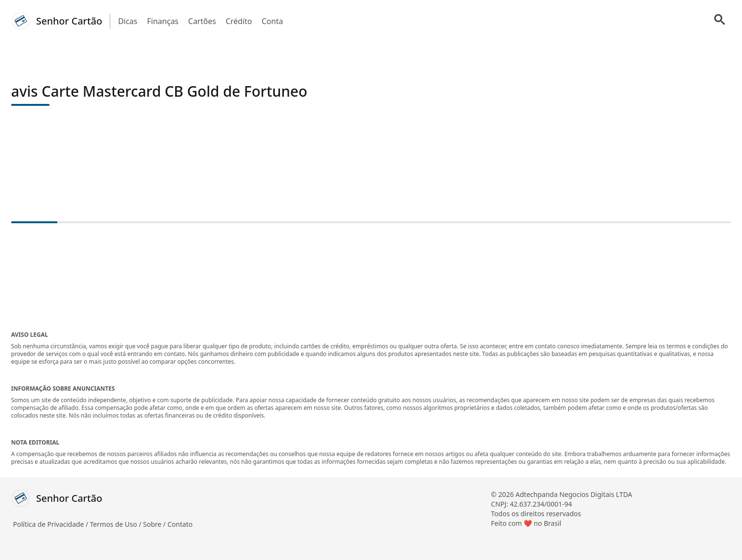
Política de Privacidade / (51, 524)
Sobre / (155, 524)
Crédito (239, 21)
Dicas (128, 21)
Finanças (163, 21)
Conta (272, 21)
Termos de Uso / (116, 524)
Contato (180, 524)
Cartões (202, 21)
